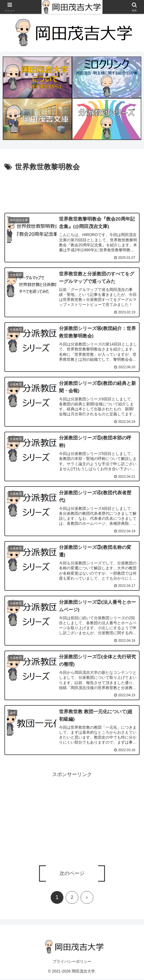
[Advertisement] (72, 190)
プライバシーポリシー (72, 962)
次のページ (72, 874)
